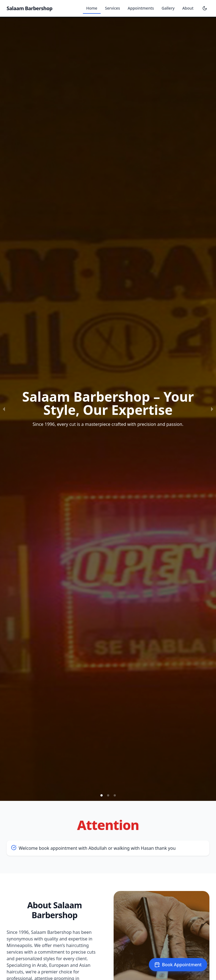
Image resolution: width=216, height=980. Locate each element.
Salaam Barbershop (30, 8)
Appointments (141, 8)
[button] (102, 795)
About (188, 8)
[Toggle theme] (205, 8)
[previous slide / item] (4, 409)
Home (92, 8)
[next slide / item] (212, 409)
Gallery (168, 8)
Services (113, 8)
